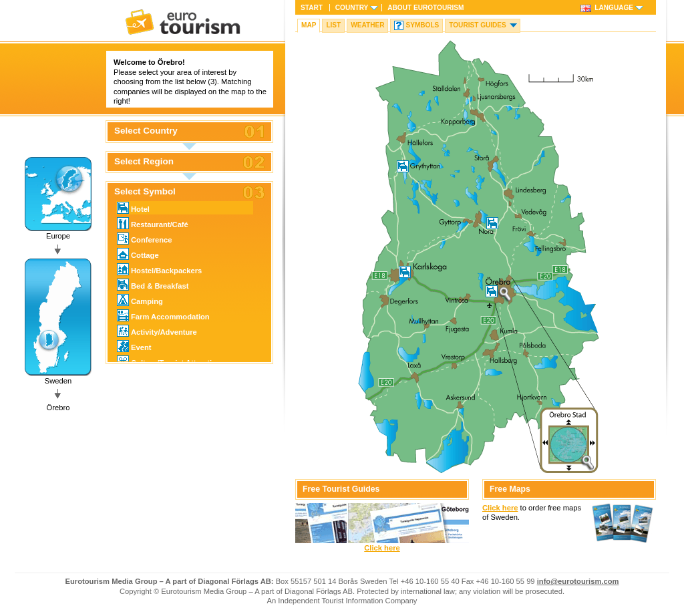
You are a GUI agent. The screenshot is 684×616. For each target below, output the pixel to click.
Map (309, 25)
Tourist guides (478, 25)
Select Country (146, 131)
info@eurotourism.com (578, 581)
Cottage (138, 254)
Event (134, 346)
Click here (382, 548)
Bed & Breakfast (153, 285)
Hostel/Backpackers (159, 269)
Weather (367, 25)
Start (312, 8)
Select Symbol (145, 192)
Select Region (144, 162)
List (333, 25)
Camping (140, 300)
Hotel (133, 208)
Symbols (422, 25)
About (425, 8)
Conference (145, 239)
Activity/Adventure (157, 331)
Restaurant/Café (153, 223)
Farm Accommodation (163, 315)
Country (352, 8)
